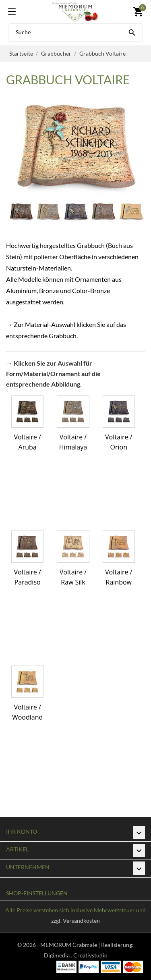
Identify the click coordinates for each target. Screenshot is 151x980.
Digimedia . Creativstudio (76, 955)
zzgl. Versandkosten (75, 921)
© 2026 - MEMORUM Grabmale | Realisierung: (75, 945)
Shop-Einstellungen (37, 893)
